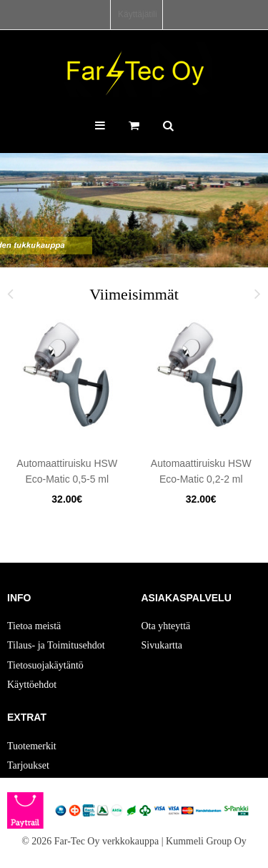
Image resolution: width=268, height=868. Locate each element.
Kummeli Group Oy (206, 841)
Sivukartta (162, 645)
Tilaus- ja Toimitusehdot (56, 645)
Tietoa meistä (34, 626)
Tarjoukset (28, 765)
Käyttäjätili (138, 14)
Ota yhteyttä (166, 626)
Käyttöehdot (32, 685)
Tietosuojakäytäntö (45, 665)
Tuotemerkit (32, 746)
